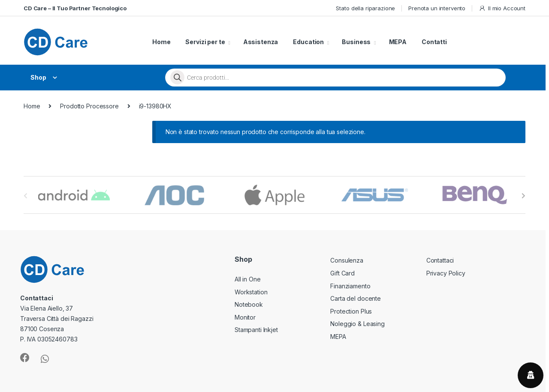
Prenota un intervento (437, 8)
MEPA (398, 42)
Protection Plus (351, 311)
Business (356, 42)
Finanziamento (350, 286)
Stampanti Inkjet (256, 330)
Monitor (245, 317)
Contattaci (440, 260)
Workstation (251, 292)
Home (161, 42)
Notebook (249, 304)
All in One (248, 279)
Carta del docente (356, 298)
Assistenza (261, 42)
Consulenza (347, 260)
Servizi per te (205, 42)
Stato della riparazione (365, 8)
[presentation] (523, 196)
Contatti (434, 42)
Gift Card (342, 273)
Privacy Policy (446, 273)
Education (308, 42)
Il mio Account (502, 8)
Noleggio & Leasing (357, 324)
